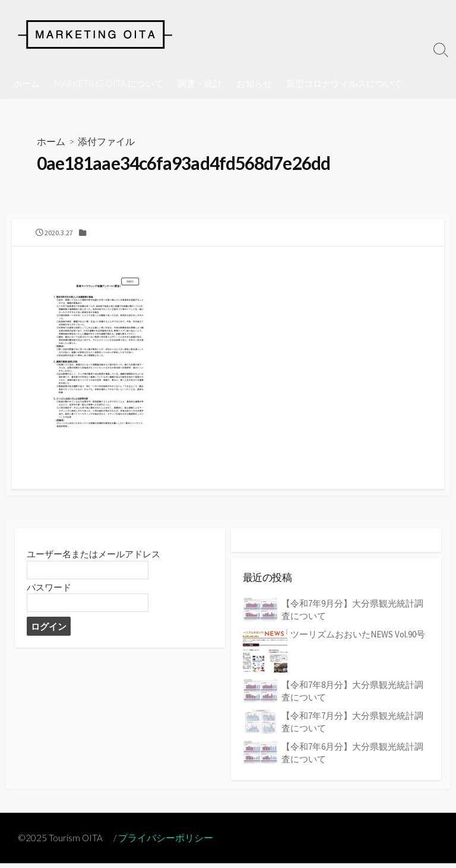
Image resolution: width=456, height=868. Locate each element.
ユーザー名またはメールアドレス (94, 559)
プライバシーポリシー (168, 842)
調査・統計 (200, 83)
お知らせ (254, 83)
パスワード (49, 592)
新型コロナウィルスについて (344, 83)
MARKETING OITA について (109, 83)
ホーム (26, 83)
